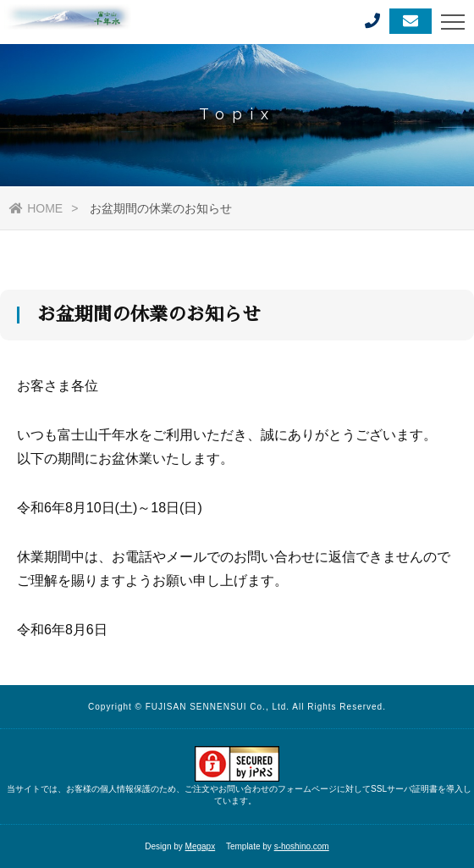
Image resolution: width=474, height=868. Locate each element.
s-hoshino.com (302, 846)
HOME (36, 208)
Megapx (201, 846)
